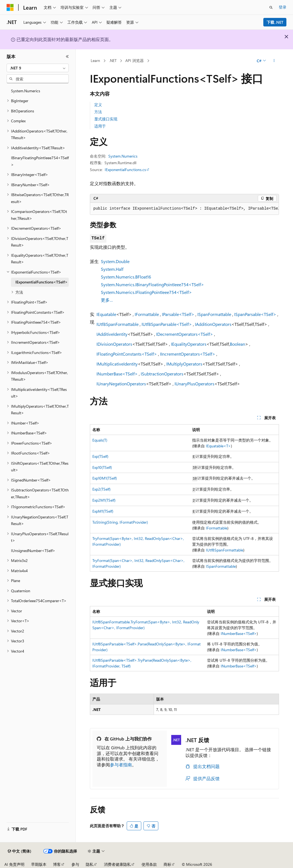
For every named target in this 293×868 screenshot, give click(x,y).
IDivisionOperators (114, 344)
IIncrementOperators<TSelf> (188, 354)
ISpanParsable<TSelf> (255, 314)
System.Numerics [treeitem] (26, 91)
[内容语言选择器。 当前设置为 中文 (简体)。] (20, 851)
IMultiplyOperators (184, 364)
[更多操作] (274, 61)
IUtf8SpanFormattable (118, 324)
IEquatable (106, 314)
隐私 (90, 864)
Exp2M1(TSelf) (104, 500)
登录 (283, 7)
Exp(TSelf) (100, 456)
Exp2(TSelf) (101, 489)
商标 (167, 864)
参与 (75, 864)
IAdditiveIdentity (112, 334)
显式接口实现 (106, 119)
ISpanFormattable (214, 314)
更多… (107, 300)
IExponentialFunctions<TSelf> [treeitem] (42, 282)
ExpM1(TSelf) (103, 511)
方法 (98, 112)
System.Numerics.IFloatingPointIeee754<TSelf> (146, 292)
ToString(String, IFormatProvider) (120, 522)
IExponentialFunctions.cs (125, 170)
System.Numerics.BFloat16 (126, 277)
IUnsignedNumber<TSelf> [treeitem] (33, 551)
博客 (57, 864)
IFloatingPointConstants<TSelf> (127, 354)
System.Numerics (123, 156)
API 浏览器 (135, 60)
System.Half (112, 269)
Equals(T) (100, 440)
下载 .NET (275, 22)
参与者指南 (121, 765)
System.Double (115, 261)
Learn (95, 60)
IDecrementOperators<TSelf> (185, 334)
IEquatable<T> (218, 446)
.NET (113, 60)
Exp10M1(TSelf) (105, 478)
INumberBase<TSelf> (117, 374)
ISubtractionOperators (162, 374)
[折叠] (67, 56)
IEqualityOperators (189, 344)
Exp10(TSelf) (102, 467)
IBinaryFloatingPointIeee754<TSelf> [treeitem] (40, 161)
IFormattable (147, 314)
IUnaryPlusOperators (194, 384)
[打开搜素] (271, 7)
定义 (98, 105)
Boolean (237, 344)
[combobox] (38, 68)
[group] (184, 209)
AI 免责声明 (14, 864)
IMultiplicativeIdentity (117, 364)
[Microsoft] (10, 7)
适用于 (100, 126)
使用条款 (149, 864)
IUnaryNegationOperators (121, 384)
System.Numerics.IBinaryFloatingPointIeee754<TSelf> (152, 284)
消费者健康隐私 (117, 864)
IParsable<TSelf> (178, 314)
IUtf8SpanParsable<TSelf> (167, 324)
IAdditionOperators (213, 324)
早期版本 (39, 864)
